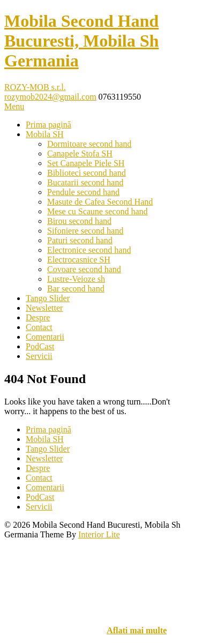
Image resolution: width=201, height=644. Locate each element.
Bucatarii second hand (85, 182)
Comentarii (45, 337)
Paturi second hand (80, 240)
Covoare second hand (84, 269)
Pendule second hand (83, 192)
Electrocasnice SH (79, 260)
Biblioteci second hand (87, 173)
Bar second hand (76, 289)
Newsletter (44, 308)
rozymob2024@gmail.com (50, 97)
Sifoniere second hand (85, 231)
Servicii (39, 356)
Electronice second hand (89, 250)
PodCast (40, 346)
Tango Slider (48, 298)
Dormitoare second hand (89, 144)
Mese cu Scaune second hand (98, 211)
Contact (39, 327)
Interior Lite (99, 534)
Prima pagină (49, 125)
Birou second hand (79, 221)
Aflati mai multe (137, 630)
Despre (38, 317)
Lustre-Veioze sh (76, 279)
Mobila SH (45, 134)
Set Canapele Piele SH (86, 163)
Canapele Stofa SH (80, 153)
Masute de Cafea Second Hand (100, 202)
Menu (14, 106)
